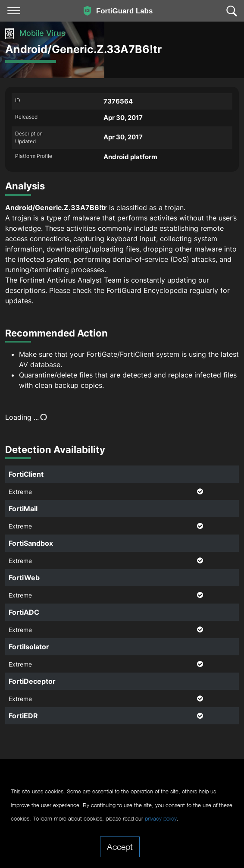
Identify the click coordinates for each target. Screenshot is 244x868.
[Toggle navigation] (14, 11)
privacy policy (161, 819)
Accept (120, 846)
